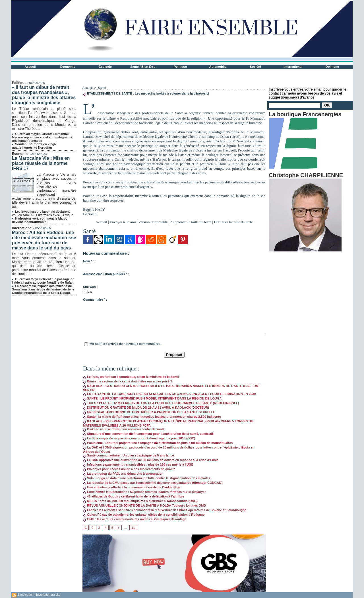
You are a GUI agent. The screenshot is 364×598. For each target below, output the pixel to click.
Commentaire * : (95, 300)
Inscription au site (48, 595)
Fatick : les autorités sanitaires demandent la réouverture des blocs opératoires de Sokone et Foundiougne (165, 510)
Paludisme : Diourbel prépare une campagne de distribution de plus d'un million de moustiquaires (158, 443)
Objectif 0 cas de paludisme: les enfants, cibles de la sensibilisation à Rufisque (144, 515)
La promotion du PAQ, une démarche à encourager (123, 474)
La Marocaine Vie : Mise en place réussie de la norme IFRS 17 (41, 163)
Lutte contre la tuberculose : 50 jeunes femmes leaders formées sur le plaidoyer (144, 492)
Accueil (30, 67)
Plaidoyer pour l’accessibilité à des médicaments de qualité (129, 469)
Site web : (90, 287)
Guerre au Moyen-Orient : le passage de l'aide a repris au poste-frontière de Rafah (43, 281)
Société (255, 67)
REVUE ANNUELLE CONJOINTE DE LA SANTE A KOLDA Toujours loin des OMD (144, 505)
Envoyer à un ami (123, 222)
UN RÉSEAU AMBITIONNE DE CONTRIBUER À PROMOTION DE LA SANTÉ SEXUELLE (149, 412)
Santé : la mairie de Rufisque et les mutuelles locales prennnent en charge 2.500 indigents (152, 417)
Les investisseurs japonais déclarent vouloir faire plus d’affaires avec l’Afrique (43, 213)
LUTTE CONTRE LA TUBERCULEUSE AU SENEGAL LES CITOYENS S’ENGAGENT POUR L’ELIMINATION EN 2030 (169, 394)
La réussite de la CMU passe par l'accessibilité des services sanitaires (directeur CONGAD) (153, 483)
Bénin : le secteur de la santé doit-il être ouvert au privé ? (128, 381)
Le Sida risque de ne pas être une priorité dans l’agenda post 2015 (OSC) (139, 438)
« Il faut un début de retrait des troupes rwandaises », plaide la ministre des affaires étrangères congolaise (44, 95)
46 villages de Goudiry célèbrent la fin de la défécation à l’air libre (134, 496)
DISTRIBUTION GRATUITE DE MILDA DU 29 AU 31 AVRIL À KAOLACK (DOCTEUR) (146, 407)
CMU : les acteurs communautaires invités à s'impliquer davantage (135, 519)
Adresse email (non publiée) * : (106, 274)
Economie (68, 67)
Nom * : (89, 261)
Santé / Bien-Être (143, 67)
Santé (102, 88)
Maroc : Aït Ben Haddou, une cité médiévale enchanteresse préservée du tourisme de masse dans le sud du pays (44, 240)
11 (133, 528)
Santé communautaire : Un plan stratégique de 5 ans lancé (129, 455)
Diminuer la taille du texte (233, 222)
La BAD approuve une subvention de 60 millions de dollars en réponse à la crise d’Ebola (151, 460)
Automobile (218, 67)
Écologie (105, 67)
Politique (180, 67)
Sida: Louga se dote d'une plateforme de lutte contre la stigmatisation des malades (147, 478)
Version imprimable (153, 222)
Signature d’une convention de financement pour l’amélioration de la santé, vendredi (148, 434)
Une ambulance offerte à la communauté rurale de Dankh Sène (132, 487)
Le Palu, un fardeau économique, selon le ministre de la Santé (131, 377)
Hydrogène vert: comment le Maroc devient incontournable (40, 220)
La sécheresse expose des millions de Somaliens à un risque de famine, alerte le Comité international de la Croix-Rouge (43, 289)
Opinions (332, 67)
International (293, 67)
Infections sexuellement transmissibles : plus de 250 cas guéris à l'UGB (138, 464)
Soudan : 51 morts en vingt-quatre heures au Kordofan (34, 146)
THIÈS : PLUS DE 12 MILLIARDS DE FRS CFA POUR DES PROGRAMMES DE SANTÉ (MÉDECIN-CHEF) (161, 403)
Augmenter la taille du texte (191, 222)
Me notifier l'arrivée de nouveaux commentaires (125, 344)
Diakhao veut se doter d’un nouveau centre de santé (124, 429)
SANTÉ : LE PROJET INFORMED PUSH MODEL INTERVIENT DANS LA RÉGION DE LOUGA (152, 398)
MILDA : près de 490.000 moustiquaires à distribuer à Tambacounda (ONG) (140, 501)
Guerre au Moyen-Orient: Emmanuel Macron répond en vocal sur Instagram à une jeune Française (42, 137)
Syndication (25, 595)
